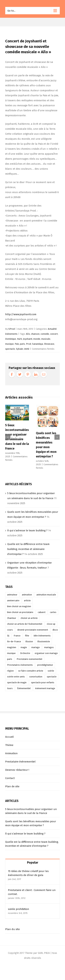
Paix (17, 344)
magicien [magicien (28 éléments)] (12, 647)
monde (37, 339)
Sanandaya (38, 344)
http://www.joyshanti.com (21, 314)
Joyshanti (28, 339)
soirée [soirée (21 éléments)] (51, 671)
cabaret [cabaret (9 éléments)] (42, 612)
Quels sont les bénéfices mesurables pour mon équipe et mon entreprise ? (31, 823)
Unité (27, 349)
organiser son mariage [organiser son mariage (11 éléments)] (46, 653)
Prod (29, 344)
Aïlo (28, 334)
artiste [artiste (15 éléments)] (27, 600)
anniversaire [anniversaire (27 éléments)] (13, 600)
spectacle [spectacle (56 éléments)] (52, 677)
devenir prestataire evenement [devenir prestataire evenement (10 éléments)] (33, 630)
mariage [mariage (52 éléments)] (36, 647)
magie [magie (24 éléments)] (24, 647)
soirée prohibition (19, 909)
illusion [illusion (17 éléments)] (29, 641)
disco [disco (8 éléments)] (55, 630)
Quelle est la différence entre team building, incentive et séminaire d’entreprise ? (28, 549)
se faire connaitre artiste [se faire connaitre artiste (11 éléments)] (31, 671)
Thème (9, 745)
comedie (45, 334)
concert (54, 334)
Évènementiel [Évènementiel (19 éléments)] (24, 688)
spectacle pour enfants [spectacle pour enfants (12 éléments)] (43, 682)
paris (22, 344)
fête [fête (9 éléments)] (27, 636)
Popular (33, 863)
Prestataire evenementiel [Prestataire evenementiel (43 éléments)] (29, 659)
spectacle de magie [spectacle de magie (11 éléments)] (17, 682)
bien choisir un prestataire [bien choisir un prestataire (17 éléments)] (20, 612)
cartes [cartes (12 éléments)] (53, 612)
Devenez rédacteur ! (17, 770)
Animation (11, 753)
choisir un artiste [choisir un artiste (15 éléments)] (29, 618)
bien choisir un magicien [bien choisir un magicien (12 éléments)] (19, 606)
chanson (35, 334)
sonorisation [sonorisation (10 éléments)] (36, 677)
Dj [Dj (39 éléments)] (8, 636)
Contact (10, 778)
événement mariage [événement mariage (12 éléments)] (45, 688)
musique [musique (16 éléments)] (11, 653)
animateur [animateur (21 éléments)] (12, 595)
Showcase (49, 344)
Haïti (19, 339)
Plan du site (12, 929)
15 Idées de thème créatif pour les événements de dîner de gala (28, 873)
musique (9, 344)
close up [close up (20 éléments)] (51, 624)
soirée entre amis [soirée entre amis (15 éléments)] (16, 677)
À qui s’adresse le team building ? (27, 530)
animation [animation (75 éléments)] (27, 595)
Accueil (9, 737)
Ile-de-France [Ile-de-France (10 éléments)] (14, 641)
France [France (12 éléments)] (17, 636)
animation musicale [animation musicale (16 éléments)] (46, 595)
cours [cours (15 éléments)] (10, 630)
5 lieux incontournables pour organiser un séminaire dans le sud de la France (31, 811)
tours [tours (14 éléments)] (10, 688)
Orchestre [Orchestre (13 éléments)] (25, 653)
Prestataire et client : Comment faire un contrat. (32, 892)
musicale (46, 339)
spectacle (10, 349)
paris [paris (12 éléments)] (10, 659)
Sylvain (19, 349)
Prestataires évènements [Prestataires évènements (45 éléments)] (20, 665)
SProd (12, 329)
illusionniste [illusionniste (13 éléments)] (44, 641)
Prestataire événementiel (20, 762)
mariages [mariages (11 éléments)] (49, 647)
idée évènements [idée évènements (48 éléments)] (42, 636)
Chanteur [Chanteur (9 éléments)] (12, 618)
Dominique (11, 339)
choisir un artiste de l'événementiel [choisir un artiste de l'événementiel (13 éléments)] (25, 624)
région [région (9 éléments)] (10, 671)
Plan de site (12, 786)
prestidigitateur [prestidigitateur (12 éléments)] (45, 665)
